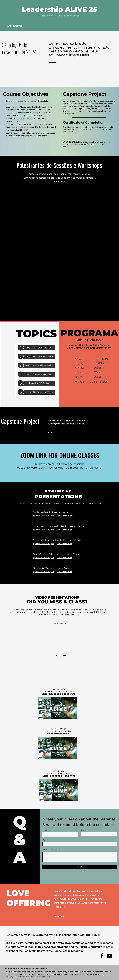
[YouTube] (110, 956)
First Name (47, 830)
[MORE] (58, 432)
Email (45, 840)
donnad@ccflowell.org (59, 424)
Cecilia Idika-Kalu (65, 516)
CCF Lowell (93, 935)
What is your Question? (52, 850)
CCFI (55, 935)
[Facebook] (102, 956)
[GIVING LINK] (64, 917)
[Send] (80, 867)
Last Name (85, 830)
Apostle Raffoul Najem (43, 530)
